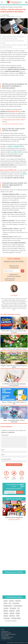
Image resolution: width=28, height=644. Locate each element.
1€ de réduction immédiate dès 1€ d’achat (13, 124)
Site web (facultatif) (6, 459)
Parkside (12, 613)
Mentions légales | (11, 643)
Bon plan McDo (5, 636)
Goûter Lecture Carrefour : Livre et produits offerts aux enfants (14, 332)
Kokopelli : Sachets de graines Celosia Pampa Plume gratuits (14, 366)
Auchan (6, 601)
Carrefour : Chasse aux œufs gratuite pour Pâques (14, 349)
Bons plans (11, 7)
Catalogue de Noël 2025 (7, 637)
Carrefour (11, 601)
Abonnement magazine (14, 518)
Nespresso (12, 611)
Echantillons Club (4, 7)
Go (22, 271)
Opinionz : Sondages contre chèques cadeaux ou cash (14, 403)
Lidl (10, 53)
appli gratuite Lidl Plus (14, 111)
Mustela (6, 611)
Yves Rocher (7, 618)
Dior (10, 603)
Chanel (5, 603)
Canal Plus (18, 601)
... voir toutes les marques (10, 621)
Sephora (6, 616)
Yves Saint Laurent (16, 618)
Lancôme (6, 608)
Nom (2, 450)
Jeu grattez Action (6, 639)
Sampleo (18, 613)
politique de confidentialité (8, 432)
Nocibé (18, 611)
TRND (18, 616)
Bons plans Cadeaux (18, 7)
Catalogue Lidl (5, 631)
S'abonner (20, 492)
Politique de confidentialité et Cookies (21, 643)
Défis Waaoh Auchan (6, 633)
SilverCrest (12, 616)
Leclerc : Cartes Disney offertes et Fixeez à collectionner (14, 421)
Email (3, 455)
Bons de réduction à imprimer (8, 634)
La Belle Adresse (18, 606)
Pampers (6, 613)
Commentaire (5, 435)
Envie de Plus (16, 603)
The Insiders (13, 608)
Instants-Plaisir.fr (8, 606)
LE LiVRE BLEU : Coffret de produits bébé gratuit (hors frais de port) (14, 385)
